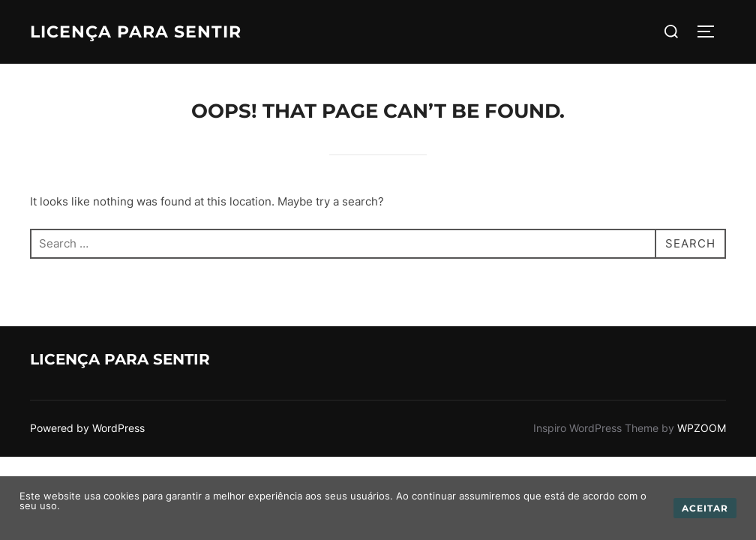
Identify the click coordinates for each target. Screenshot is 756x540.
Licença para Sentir (136, 32)
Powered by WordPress (87, 428)
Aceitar (705, 508)
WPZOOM (702, 428)
